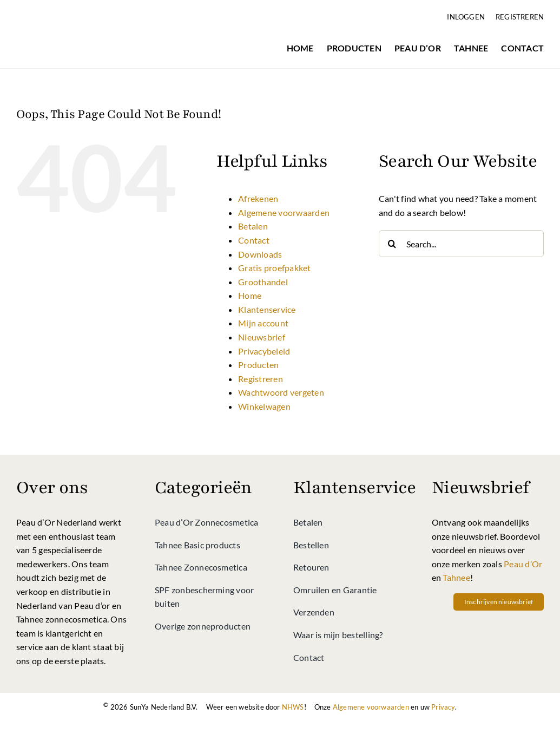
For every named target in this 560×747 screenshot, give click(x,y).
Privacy (443, 707)
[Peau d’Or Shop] (72, 14)
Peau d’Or (523, 564)
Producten (258, 365)
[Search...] (461, 244)
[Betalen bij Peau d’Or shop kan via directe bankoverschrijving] (307, 724)
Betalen (253, 226)
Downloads (260, 254)
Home (250, 295)
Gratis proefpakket (274, 268)
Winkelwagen (264, 406)
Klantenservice (267, 309)
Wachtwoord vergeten (281, 392)
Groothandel (263, 282)
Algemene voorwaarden (284, 212)
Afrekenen (258, 198)
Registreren (261, 379)
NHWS (293, 707)
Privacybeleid (264, 351)
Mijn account (263, 323)
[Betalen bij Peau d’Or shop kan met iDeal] (253, 724)
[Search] (392, 244)
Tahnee (456, 577)
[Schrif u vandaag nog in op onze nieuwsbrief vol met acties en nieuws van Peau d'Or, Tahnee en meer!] (499, 602)
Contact (254, 240)
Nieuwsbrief (262, 337)
